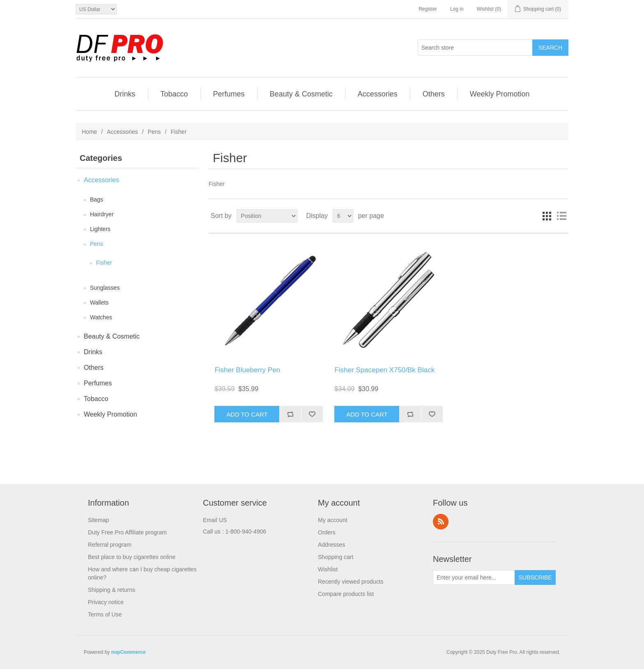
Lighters (100, 229)
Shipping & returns (112, 590)
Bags (97, 199)
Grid (547, 216)
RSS (441, 522)
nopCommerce (129, 652)
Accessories (378, 94)
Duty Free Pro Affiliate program (127, 532)
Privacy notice (106, 602)
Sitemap (98, 520)
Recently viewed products (351, 582)
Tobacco (174, 94)
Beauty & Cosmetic (301, 94)
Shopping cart (336, 557)
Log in (457, 9)
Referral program (110, 545)
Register (428, 9)
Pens (154, 132)
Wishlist (328, 569)
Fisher (104, 263)
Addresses (331, 545)
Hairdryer (102, 214)
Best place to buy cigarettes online (132, 557)
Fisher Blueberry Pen (247, 370)
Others (434, 94)
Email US (215, 520)
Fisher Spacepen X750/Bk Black (384, 370)
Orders (327, 532)
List (561, 216)
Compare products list (346, 594)
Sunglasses (105, 288)
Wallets (99, 302)
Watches (101, 317)
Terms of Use (105, 614)
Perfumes (229, 94)
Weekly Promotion (500, 94)
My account (333, 520)
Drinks (125, 94)
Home (89, 132)
